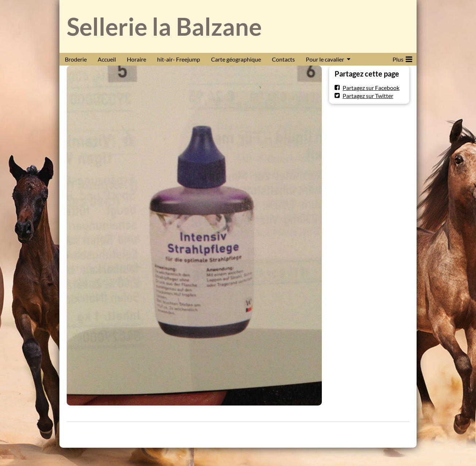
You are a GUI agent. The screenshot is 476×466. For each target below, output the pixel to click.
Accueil (107, 59)
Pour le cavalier (325, 59)
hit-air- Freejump (179, 59)
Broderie (76, 59)
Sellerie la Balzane (164, 26)
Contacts (283, 59)
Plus (402, 58)
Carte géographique (236, 59)
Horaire (136, 59)
